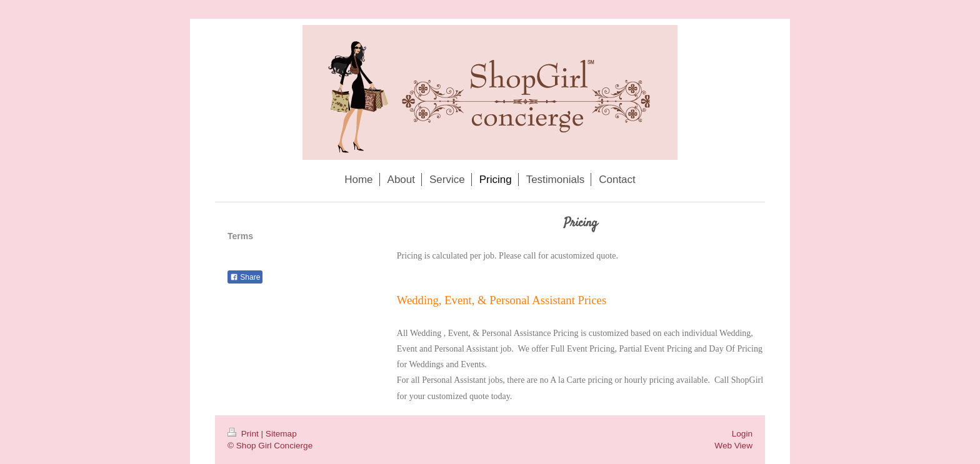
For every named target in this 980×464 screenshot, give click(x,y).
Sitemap (281, 434)
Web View (733, 446)
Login (742, 434)
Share (245, 277)
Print (244, 434)
